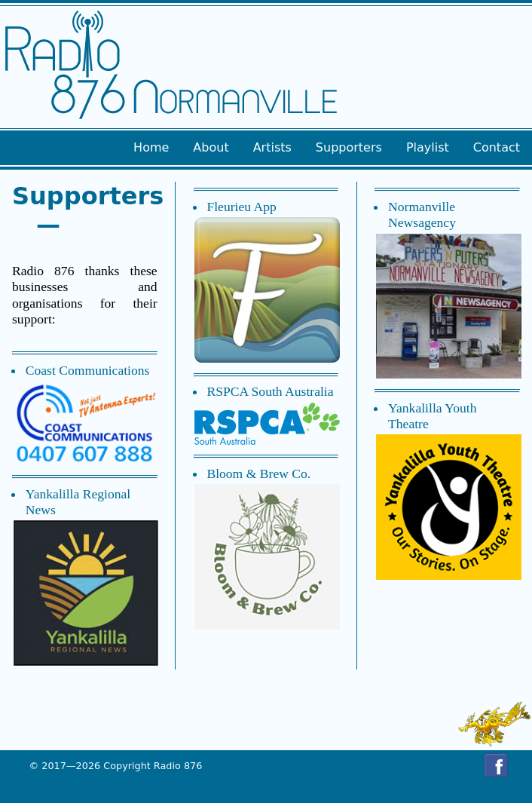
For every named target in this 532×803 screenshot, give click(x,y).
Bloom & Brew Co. (258, 474)
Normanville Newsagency (422, 215)
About (211, 147)
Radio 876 (178, 766)
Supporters (349, 147)
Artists (272, 147)
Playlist (428, 147)
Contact (497, 147)
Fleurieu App (241, 207)
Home (151, 147)
